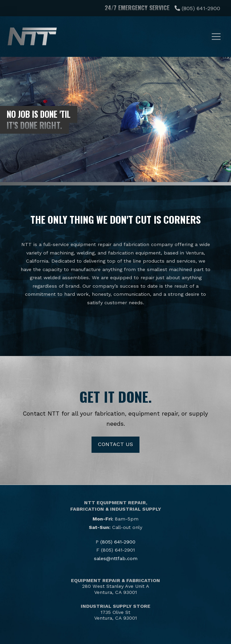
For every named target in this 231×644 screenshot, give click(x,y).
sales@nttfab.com (116, 558)
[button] (216, 37)
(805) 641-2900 (201, 8)
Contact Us (115, 444)
